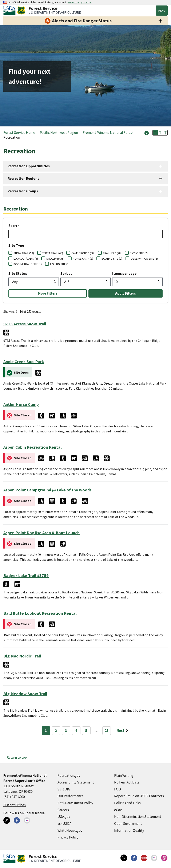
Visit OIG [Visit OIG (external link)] (64, 789)
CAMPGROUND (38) (83, 253)
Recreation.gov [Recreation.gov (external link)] (69, 775)
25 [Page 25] (107, 731)
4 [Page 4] (76, 731)
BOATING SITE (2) (112, 259)
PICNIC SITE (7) (139, 253)
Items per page (124, 274)
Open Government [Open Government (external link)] (128, 824)
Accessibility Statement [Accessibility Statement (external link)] (76, 782)
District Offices (15, 805)
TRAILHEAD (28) (112, 253)
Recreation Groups (23, 191)
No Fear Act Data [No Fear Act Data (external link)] (127, 782)
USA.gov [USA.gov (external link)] (64, 817)
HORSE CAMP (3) (83, 259)
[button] (147, 132)
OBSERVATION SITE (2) (144, 259)
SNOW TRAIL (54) (24, 253)
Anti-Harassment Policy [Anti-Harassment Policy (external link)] (75, 803)
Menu (162, 11)
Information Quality (129, 830)
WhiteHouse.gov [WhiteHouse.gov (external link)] (70, 830)
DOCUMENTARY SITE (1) (28, 264)
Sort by (66, 274)
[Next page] (123, 731)
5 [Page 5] (86, 731)
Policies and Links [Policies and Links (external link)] (127, 803)
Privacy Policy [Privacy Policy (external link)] (68, 837)
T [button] (155, 133)
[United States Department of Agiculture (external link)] (10, 11)
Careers (63, 810)
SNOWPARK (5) (55, 259)
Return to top (17, 757)
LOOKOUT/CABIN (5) (26, 259)
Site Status (18, 274)
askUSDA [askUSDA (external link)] (64, 824)
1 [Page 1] (46, 731)
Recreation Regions (23, 178)
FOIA (118, 789)
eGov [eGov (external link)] (118, 810)
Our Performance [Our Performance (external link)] (71, 796)
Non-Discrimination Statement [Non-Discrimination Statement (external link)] (138, 817)
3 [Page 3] (66, 731)
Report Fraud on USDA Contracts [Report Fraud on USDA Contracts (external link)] (139, 796)
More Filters (48, 293)
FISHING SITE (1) (60, 264)
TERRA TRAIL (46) (53, 253)
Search (14, 226)
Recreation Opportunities (29, 166)
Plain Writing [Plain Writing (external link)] (124, 775)
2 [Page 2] (56, 731)
